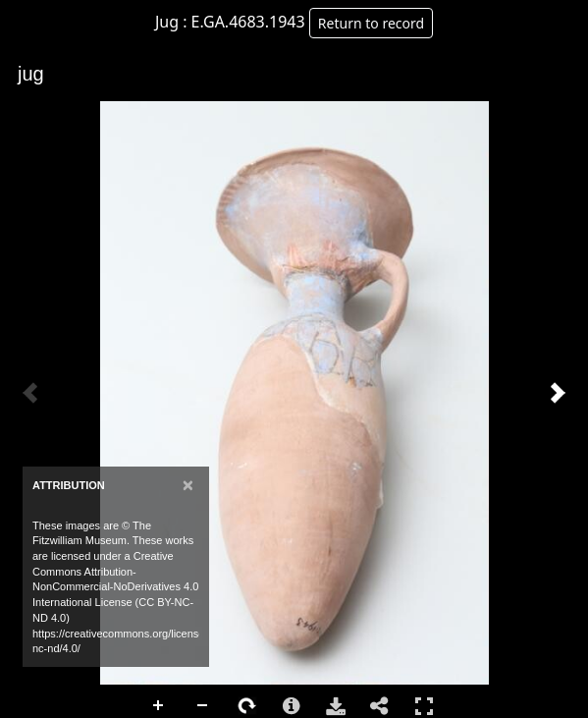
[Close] (188, 485)
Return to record (371, 23)
